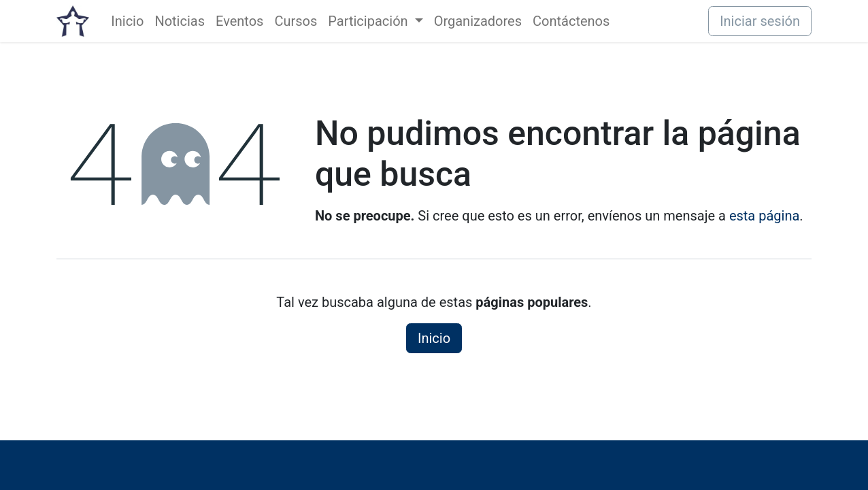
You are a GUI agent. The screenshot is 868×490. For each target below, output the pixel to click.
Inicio (434, 338)
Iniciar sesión (760, 21)
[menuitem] (127, 21)
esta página (764, 216)
